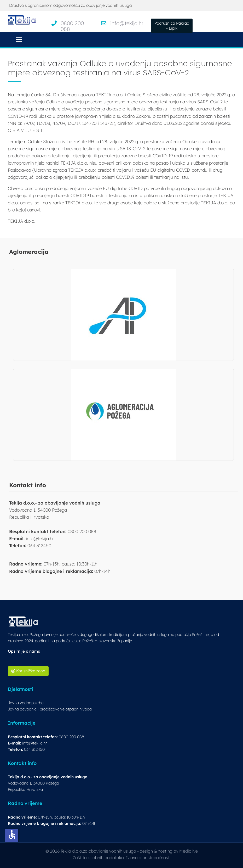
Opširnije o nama (24, 651)
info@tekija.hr (127, 23)
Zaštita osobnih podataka (98, 858)
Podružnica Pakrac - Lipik (172, 26)
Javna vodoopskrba (26, 703)
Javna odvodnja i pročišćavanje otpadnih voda (50, 709)
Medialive (189, 851)
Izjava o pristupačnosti (148, 858)
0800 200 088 (72, 26)
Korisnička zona (28, 671)
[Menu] (19, 40)
